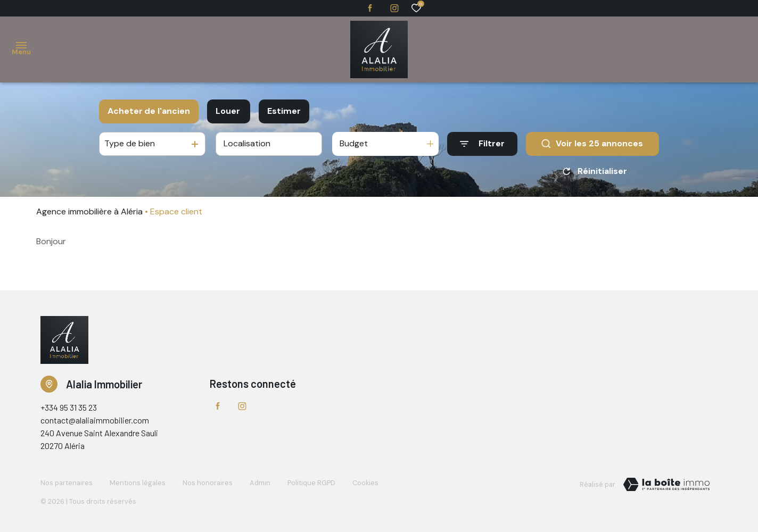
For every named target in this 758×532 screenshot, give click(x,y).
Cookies (365, 483)
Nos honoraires (208, 483)
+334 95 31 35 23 (69, 407)
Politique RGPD (311, 483)
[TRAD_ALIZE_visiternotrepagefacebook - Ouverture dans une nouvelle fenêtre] (370, 8)
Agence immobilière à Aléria (89, 211)
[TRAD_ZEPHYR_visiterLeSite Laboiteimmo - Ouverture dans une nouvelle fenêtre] (666, 485)
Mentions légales (138, 483)
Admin (260, 483)
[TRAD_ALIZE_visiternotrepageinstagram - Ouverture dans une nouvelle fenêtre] (394, 8)
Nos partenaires (67, 483)
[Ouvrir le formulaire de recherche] (482, 144)
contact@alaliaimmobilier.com (95, 420)
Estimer (284, 111)
